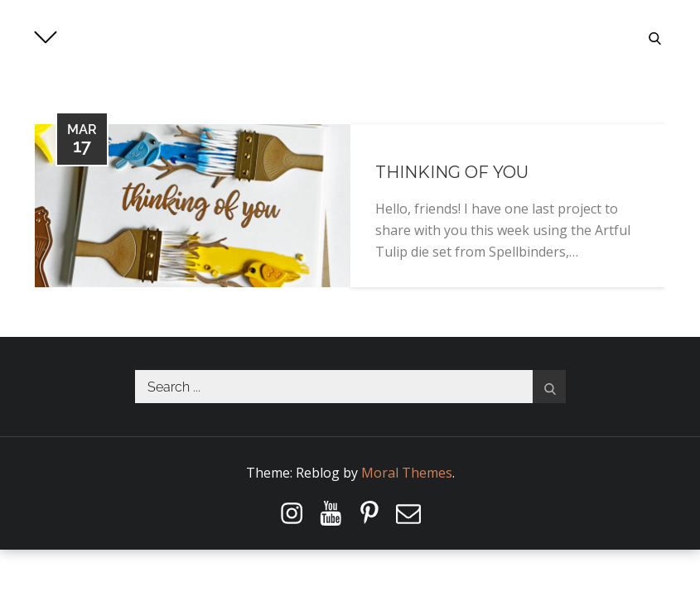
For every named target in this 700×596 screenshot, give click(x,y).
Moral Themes (407, 473)
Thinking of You (452, 172)
